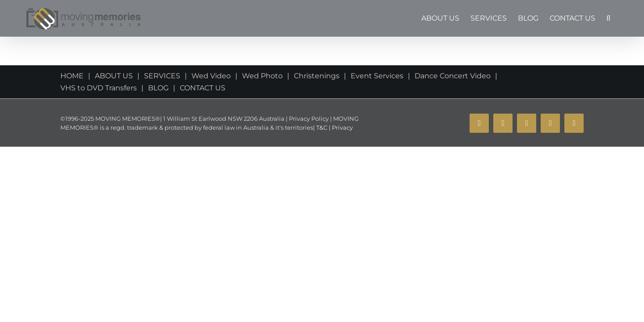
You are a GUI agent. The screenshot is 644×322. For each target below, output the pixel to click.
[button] (620, 18)
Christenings (317, 76)
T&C (321, 127)
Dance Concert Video (453, 76)
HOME (72, 76)
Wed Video (211, 76)
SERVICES (162, 76)
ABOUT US (114, 76)
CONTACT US (203, 88)
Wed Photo (262, 76)
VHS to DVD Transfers (99, 88)
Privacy (342, 127)
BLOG (158, 88)
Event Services (377, 76)
